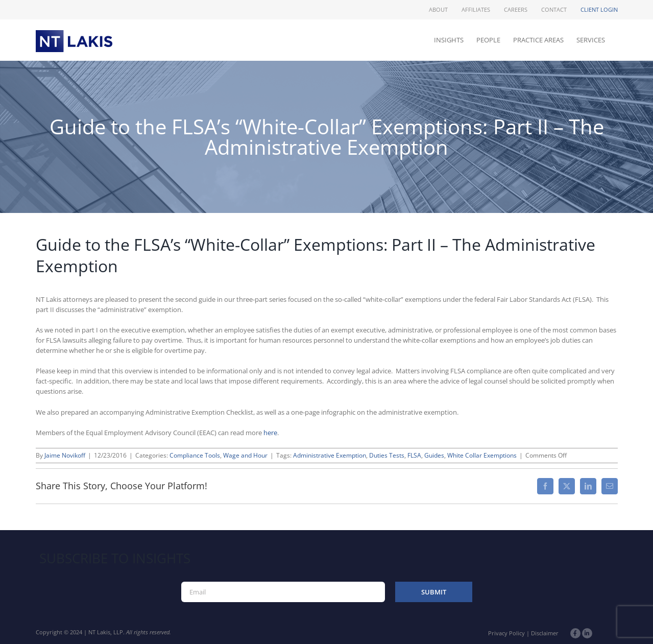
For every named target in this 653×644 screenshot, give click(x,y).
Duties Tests (387, 455)
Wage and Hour (245, 455)
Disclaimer (545, 633)
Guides (434, 455)
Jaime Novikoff (65, 455)
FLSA (414, 455)
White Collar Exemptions (482, 455)
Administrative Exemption (330, 455)
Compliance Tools (195, 455)
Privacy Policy (506, 633)
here (270, 433)
